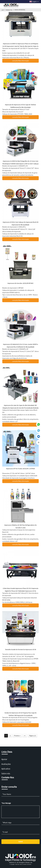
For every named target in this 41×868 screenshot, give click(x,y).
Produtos (9, 10)
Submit (20, 842)
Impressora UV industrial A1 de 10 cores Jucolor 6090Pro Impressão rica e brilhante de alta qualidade (20, 346)
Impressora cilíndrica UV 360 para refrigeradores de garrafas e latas (20, 526)
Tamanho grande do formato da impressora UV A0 (21, 650)
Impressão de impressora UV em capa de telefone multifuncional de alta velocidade (20, 106)
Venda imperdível (20, 10)
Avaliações (6, 764)
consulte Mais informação (21, 61)
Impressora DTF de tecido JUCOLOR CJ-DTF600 (20, 469)
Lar (3, 10)
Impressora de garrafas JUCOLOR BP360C (20, 283)
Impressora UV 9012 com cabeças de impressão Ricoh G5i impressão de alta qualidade (21, 223)
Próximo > (17, 736)
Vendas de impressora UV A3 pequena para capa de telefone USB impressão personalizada (21, 714)
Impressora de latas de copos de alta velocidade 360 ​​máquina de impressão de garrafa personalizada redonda (21, 407)
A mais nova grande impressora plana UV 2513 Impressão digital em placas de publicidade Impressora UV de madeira (21, 591)
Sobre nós (6, 773)
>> (25, 736)
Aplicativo (6, 769)
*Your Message (6, 803)
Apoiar (4, 759)
